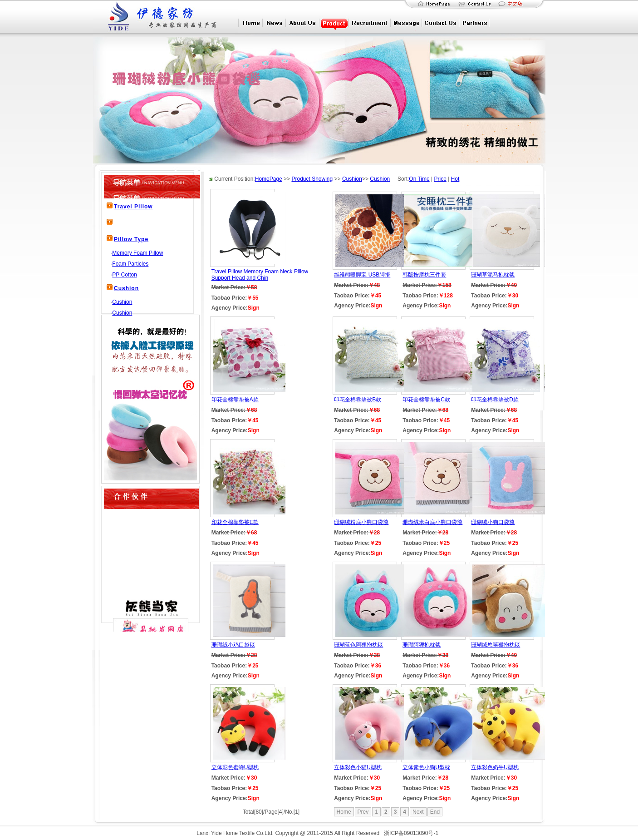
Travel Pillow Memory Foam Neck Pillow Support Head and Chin (260, 275)
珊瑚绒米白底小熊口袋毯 (432, 522)
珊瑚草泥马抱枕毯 (493, 275)
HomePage (269, 179)
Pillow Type (131, 239)
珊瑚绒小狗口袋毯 (493, 522)
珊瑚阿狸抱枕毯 (422, 645)
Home (344, 812)
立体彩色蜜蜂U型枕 (235, 767)
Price (440, 179)
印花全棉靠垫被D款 (495, 400)
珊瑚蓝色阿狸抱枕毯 (358, 645)
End (435, 812)
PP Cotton (124, 275)
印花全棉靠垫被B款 (358, 400)
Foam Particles (130, 264)
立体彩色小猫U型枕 (358, 767)
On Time (419, 179)
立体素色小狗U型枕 (426, 767)
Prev (363, 812)
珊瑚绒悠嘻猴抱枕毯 (496, 645)
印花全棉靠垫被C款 (426, 400)
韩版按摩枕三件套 (424, 275)
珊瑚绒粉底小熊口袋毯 (361, 522)
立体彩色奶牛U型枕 (495, 767)
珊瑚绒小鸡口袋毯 (233, 645)
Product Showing (312, 179)
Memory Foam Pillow (137, 253)
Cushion (126, 288)
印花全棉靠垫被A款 (235, 400)
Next (418, 812)
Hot (455, 179)
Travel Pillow (133, 207)
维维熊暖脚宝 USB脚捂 (362, 275)
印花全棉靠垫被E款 (235, 522)
